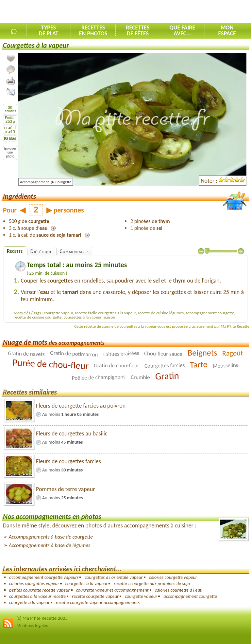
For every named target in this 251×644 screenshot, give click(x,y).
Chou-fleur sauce (163, 354)
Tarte (199, 364)
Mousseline (226, 365)
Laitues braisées (121, 354)
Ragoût (233, 353)
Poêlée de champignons (99, 377)
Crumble (140, 377)
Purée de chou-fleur (50, 364)
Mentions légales (32, 626)
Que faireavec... (182, 30)
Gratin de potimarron (74, 354)
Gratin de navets (26, 354)
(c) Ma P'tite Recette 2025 (42, 618)
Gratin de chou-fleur (117, 366)
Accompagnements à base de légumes (50, 545)
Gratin (167, 376)
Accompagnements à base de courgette (51, 537)
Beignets (202, 353)
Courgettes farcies (165, 366)
